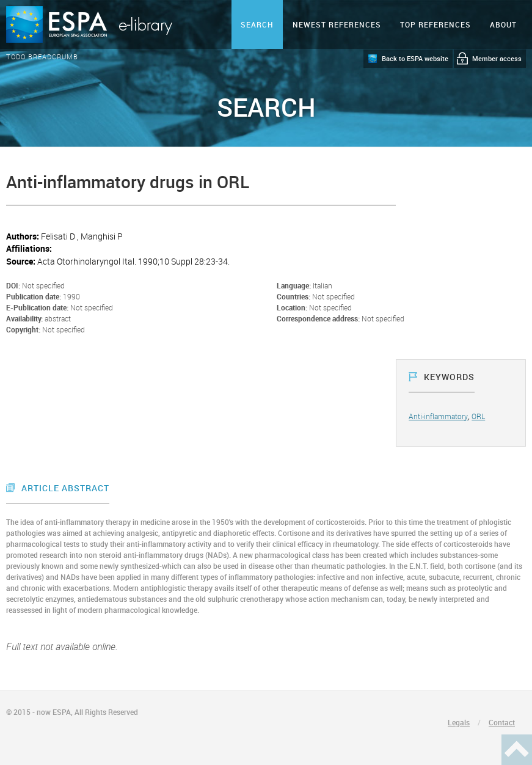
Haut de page (517, 750)
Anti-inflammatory (438, 416)
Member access (497, 58)
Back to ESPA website (415, 58)
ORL (478, 416)
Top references (435, 24)
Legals (459, 722)
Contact (502, 722)
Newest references (337, 24)
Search (257, 24)
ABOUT (503, 24)
